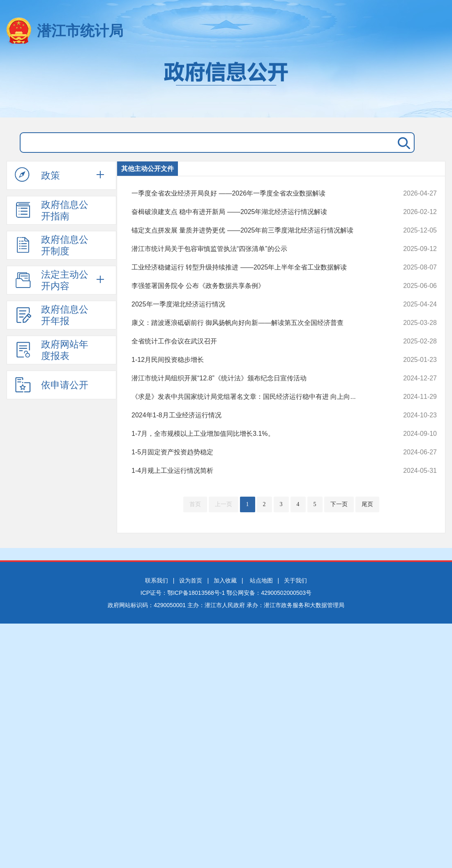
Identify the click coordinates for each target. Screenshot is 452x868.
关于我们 (295, 580)
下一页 (339, 504)
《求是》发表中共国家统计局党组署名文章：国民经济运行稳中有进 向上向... (255, 397)
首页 (195, 504)
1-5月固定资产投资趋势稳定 (255, 452)
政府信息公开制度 (52, 245)
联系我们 (157, 580)
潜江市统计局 (80, 31)
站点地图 (261, 580)
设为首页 (191, 580)
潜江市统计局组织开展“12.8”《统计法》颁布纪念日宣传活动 (255, 378)
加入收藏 (225, 580)
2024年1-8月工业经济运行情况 (255, 415)
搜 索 (402, 143)
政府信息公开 (226, 85)
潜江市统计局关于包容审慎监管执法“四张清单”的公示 (255, 249)
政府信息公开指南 (52, 210)
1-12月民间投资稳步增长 (255, 360)
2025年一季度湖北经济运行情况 (255, 304)
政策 (37, 175)
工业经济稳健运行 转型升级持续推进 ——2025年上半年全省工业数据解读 (255, 267)
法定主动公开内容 (52, 280)
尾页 (367, 504)
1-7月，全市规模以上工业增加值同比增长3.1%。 (255, 434)
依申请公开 (52, 384)
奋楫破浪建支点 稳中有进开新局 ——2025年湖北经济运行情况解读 (255, 212)
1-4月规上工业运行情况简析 (255, 471)
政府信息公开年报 (52, 315)
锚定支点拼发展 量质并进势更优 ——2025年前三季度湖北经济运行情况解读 (255, 230)
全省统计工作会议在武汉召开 (255, 341)
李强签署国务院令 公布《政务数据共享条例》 (255, 286)
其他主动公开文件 (148, 169)
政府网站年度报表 (52, 350)
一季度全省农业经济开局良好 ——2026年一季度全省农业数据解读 (255, 193)
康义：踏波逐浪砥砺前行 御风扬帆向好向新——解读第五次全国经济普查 (255, 323)
